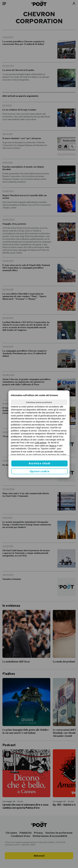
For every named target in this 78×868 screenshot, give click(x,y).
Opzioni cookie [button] (40, 471)
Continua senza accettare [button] (39, 402)
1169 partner (40, 443)
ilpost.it (53, 446)
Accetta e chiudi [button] (39, 463)
